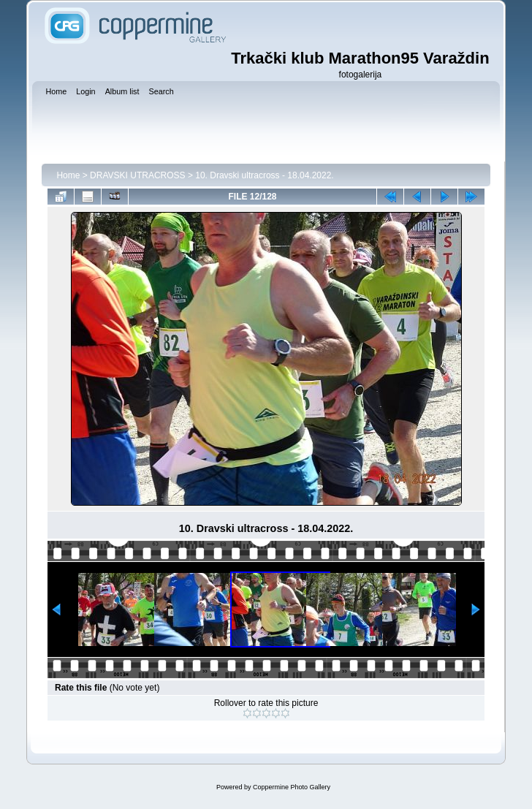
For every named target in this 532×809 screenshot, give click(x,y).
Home (68, 175)
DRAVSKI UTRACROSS (137, 175)
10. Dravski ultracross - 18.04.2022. (264, 175)
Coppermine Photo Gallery (292, 787)
